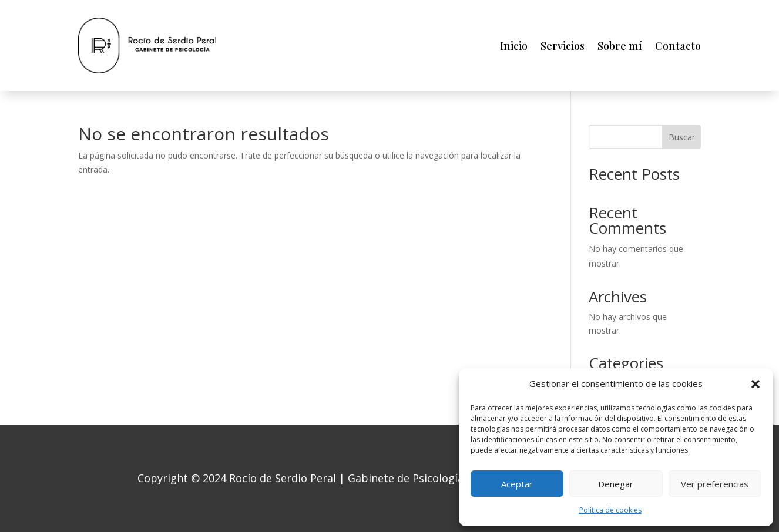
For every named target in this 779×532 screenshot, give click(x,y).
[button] (756, 384)
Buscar (682, 137)
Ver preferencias (715, 484)
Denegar (616, 484)
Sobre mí (620, 46)
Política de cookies (610, 510)
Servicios (563, 46)
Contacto (678, 46)
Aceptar (517, 484)
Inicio (514, 46)
